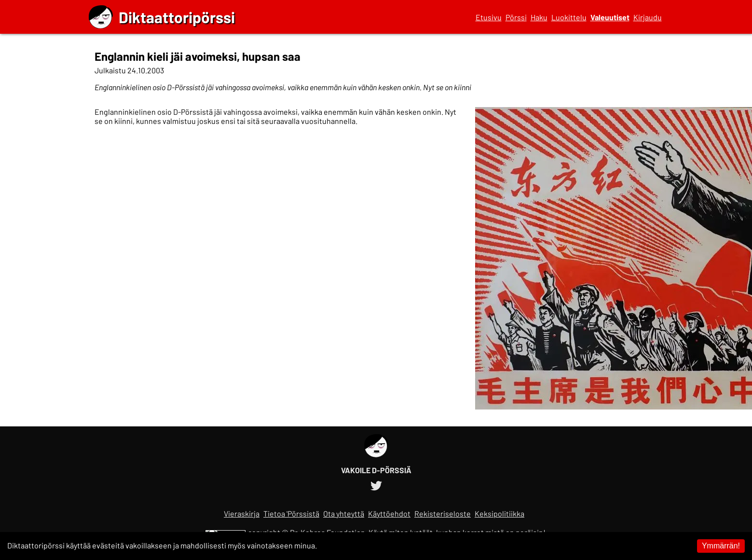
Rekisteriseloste (443, 513)
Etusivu (489, 17)
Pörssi (516, 17)
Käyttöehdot (389, 513)
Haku (539, 17)
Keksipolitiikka (499, 513)
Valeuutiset (610, 17)
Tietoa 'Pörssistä (291, 513)
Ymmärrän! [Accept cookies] (721, 546)
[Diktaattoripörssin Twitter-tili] (376, 484)
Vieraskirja (242, 513)
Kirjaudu (648, 17)
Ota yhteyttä (344, 513)
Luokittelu (569, 17)
